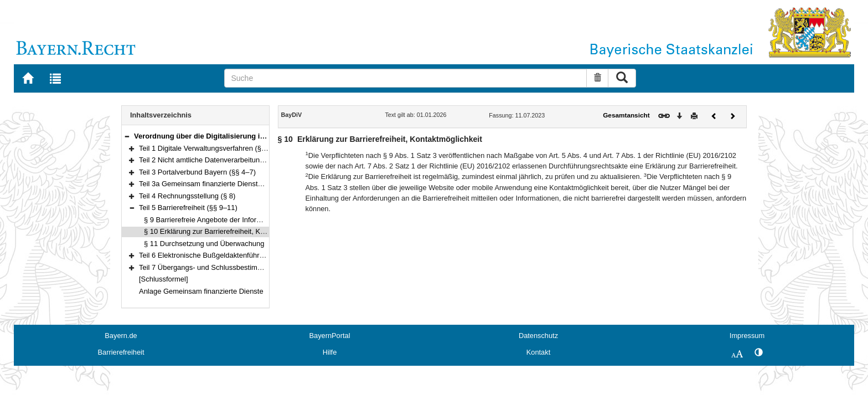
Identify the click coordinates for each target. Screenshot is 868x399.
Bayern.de (121, 336)
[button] (127, 136)
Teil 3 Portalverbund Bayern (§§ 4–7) (197, 172)
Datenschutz (538, 336)
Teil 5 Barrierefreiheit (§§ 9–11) (188, 208)
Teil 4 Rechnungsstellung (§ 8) (187, 196)
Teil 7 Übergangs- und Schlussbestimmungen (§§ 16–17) (229, 267)
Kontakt (538, 352)
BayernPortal (330, 336)
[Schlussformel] (164, 279)
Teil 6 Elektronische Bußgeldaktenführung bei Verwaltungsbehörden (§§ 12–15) (265, 255)
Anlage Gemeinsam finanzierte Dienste (201, 291)
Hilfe (330, 352)
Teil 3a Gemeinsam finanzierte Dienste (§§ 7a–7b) (219, 184)
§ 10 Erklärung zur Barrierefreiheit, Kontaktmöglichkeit (230, 231)
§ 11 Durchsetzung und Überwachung (204, 244)
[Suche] (405, 78)
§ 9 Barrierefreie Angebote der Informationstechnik (224, 220)
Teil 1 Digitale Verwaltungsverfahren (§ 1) (204, 148)
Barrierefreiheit (121, 352)
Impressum (747, 336)
